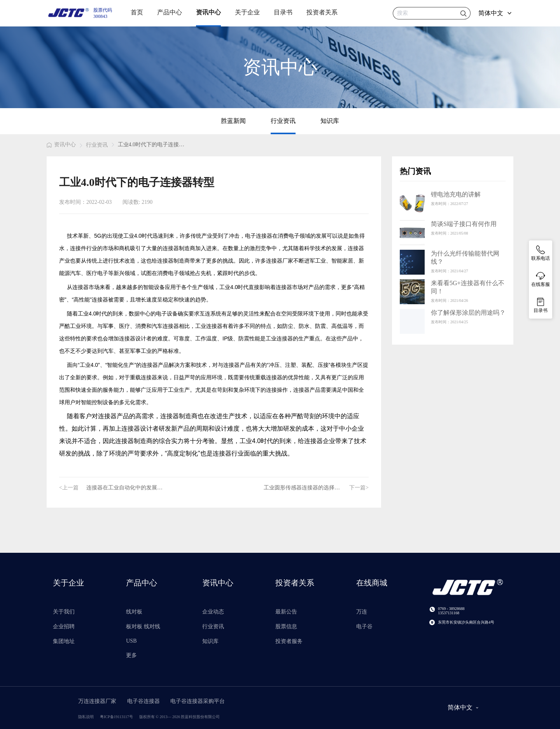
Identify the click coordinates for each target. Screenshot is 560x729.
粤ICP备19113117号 (116, 717)
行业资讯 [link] (97, 145)
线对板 (134, 612)
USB (131, 641)
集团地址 (64, 641)
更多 (131, 655)
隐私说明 (86, 717)
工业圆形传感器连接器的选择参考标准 (306, 488)
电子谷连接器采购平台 (198, 701)
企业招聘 (64, 626)
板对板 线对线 (143, 626)
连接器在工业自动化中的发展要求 (127, 488)
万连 (362, 612)
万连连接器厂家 (98, 701)
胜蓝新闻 (233, 121)
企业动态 (213, 612)
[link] (61, 146)
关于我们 (64, 612)
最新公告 (286, 612)
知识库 (330, 121)
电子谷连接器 (144, 701)
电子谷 (364, 626)
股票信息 (286, 626)
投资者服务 (289, 641)
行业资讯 (283, 121)
